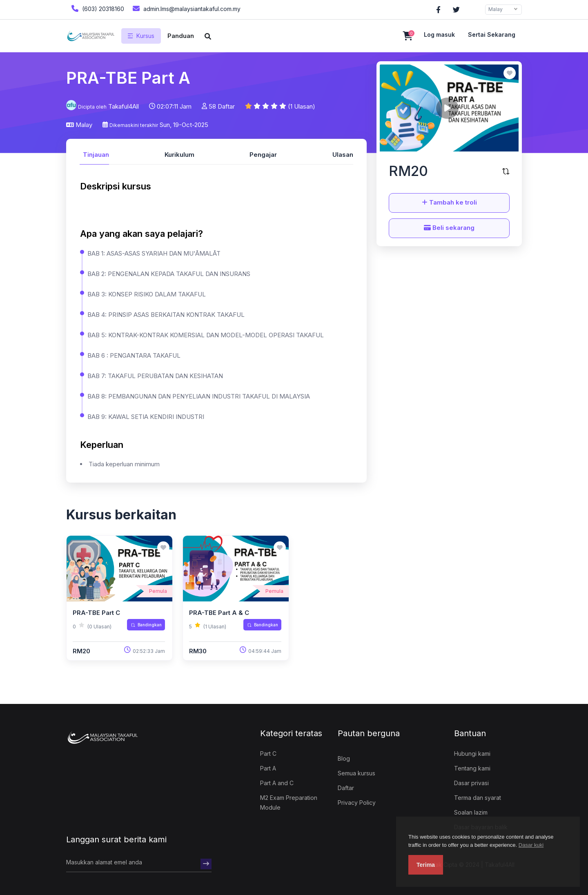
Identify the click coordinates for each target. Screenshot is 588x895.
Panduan (181, 36)
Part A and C (277, 783)
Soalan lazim (471, 812)
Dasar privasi (471, 783)
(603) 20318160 (97, 8)
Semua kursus (356, 773)
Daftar (346, 788)
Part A (268, 768)
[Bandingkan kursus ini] (506, 171)
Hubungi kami (472, 754)
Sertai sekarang (492, 35)
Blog (344, 758)
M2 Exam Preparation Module (289, 803)
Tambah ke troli (449, 202)
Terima (426, 865)
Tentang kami (472, 768)
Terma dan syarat (478, 798)
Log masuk (439, 35)
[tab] (94, 154)
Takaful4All (124, 106)
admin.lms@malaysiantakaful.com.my (186, 8)
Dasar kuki (531, 845)
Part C (268, 754)
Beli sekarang (449, 228)
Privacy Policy (357, 803)
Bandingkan (146, 625)
